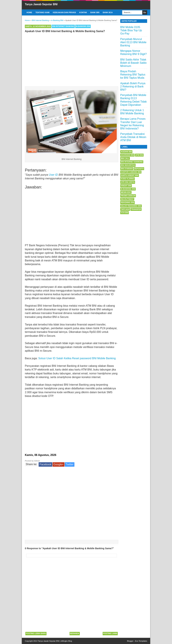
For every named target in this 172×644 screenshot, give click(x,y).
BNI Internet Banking (63, 26)
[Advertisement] (72, 59)
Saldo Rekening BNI (131, 206)
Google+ (59, 464)
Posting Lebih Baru (36, 633)
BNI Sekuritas (128, 165)
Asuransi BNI (127, 155)
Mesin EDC (126, 192)
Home (29, 12)
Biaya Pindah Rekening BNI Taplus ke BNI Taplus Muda (133, 75)
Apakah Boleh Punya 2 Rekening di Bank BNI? (133, 86)
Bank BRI (95, 12)
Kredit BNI (126, 186)
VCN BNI (125, 213)
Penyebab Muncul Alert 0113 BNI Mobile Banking (133, 42)
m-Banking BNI (83, 26)
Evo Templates (141, 641)
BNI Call (125, 158)
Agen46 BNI (126, 152)
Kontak (83, 12)
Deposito (139, 169)
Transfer (136, 209)
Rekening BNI (127, 202)
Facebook (45, 464)
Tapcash (125, 209)
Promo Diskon (128, 196)
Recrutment (127, 199)
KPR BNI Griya (128, 182)
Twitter (70, 464)
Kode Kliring (127, 179)
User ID (53, 175)
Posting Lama (110, 633)
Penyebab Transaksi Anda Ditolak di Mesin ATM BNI (133, 137)
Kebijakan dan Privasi (64, 12)
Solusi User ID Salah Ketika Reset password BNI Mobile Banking (77, 358)
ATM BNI (139, 155)
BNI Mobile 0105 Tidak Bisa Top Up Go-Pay (131, 30)
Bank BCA (108, 12)
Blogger (130, 641)
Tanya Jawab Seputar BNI (41, 4)
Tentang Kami (42, 12)
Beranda (75, 633)
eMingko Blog (66, 641)
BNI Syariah (127, 169)
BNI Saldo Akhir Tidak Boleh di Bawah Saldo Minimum (133, 63)
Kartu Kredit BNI (130, 175)
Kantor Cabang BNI (131, 172)
